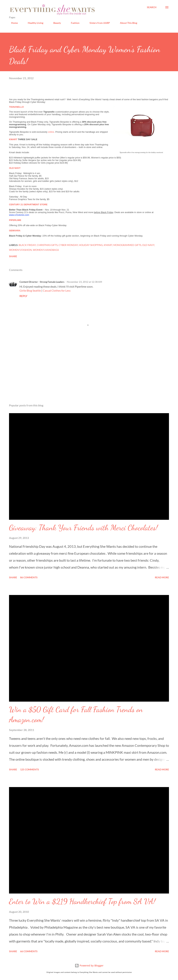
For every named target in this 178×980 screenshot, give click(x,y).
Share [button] (13, 256)
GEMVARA (15, 231)
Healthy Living (33, 23)
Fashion (73, 23)
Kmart (108, 245)
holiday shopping (91, 245)
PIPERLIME (15, 220)
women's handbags (46, 250)
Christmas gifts (47, 245)
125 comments (30, 769)
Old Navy (148, 245)
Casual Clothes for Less (57, 290)
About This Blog (126, 23)
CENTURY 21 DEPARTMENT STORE (28, 204)
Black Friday (27, 245)
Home (12, 23)
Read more (162, 577)
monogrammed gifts (127, 245)
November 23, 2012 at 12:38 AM (84, 282)
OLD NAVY (15, 168)
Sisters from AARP (98, 23)
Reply (23, 296)
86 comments (29, 577)
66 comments (29, 951)
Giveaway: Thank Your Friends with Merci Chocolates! (83, 528)
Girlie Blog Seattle (30, 290)
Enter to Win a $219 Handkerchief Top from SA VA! (82, 901)
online (51, 132)
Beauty (55, 23)
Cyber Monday (68, 245)
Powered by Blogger (89, 965)
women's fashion (20, 250)
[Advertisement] (89, 374)
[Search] (152, 7)
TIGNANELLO (16, 107)
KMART (13, 139)
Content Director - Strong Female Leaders (42, 282)
